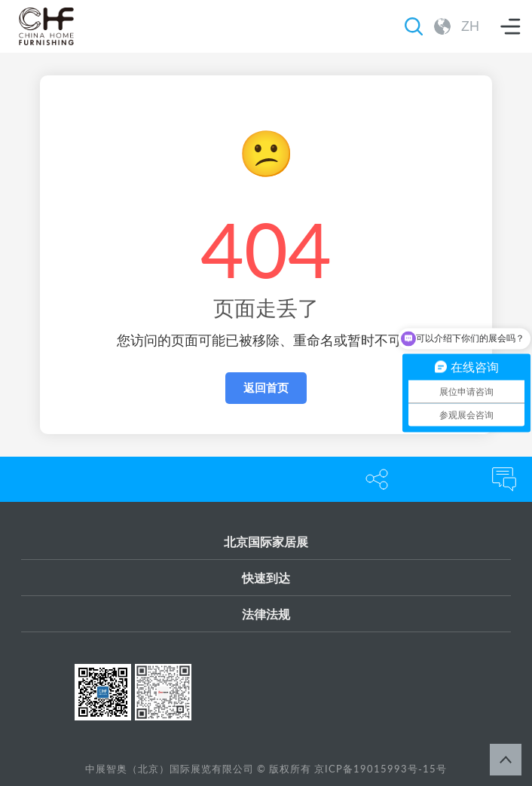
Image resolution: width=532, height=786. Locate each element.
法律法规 (266, 614)
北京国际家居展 (266, 541)
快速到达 (266, 578)
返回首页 (266, 388)
